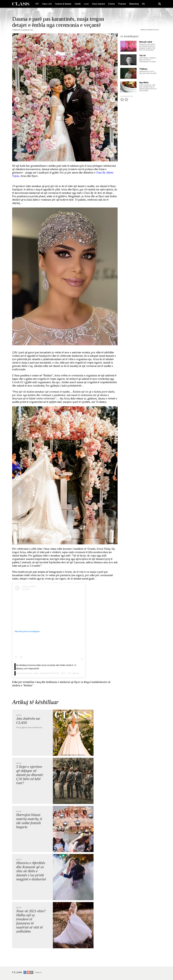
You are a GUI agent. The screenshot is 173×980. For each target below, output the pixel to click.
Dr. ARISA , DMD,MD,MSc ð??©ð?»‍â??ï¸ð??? (51, 673)
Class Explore (98, 4)
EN (143, 4)
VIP (37, 4)
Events (112, 4)
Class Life (47, 4)
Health (78, 4)
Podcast (122, 4)
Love (86, 4)
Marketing (134, 4)
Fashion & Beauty (63, 4)
